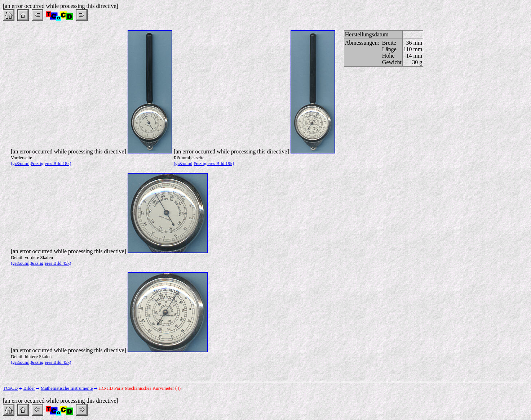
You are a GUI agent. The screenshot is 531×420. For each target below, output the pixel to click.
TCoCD (10, 388)
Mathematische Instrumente (67, 388)
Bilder (29, 388)
